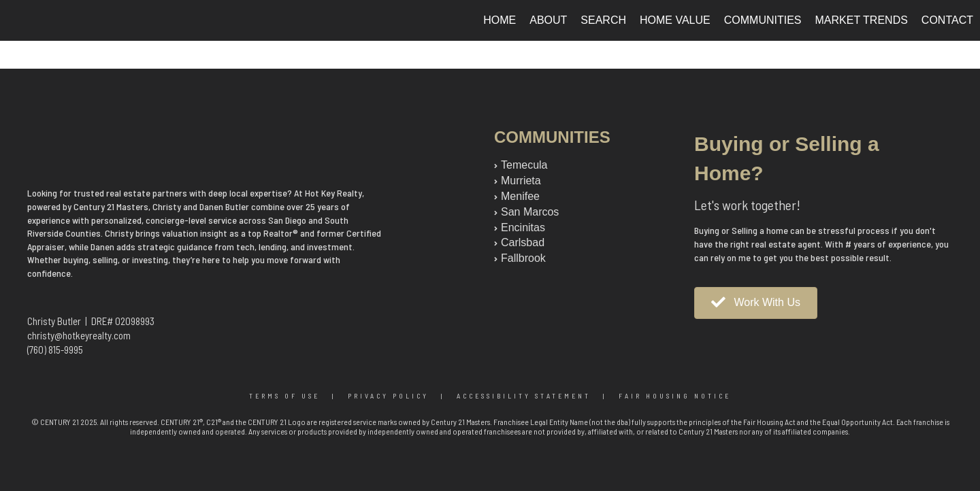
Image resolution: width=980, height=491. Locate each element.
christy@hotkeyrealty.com (79, 335)
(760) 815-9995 (55, 350)
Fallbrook (523, 258)
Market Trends (862, 20)
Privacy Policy (388, 396)
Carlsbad (523, 242)
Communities (763, 20)
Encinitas (523, 227)
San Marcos (530, 212)
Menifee (520, 196)
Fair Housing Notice (675, 396)
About (548, 20)
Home (500, 20)
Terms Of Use (284, 396)
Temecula (524, 165)
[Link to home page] (17, 20)
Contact (947, 20)
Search (603, 20)
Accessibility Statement (524, 396)
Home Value (675, 20)
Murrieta (521, 181)
